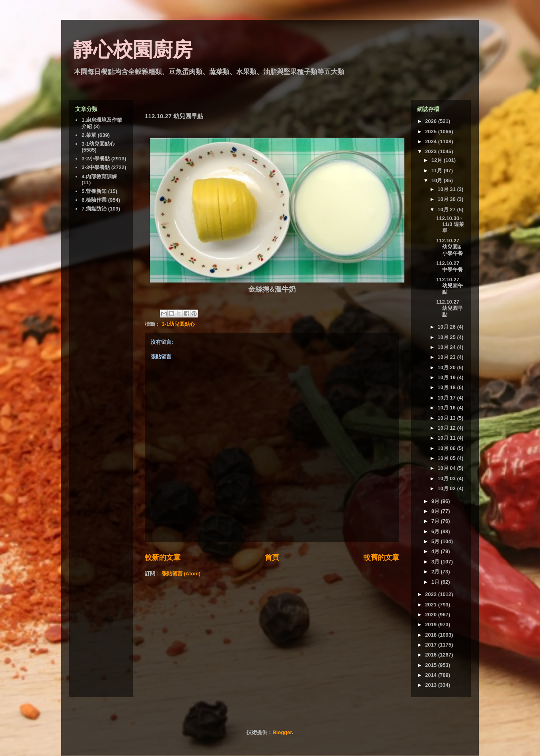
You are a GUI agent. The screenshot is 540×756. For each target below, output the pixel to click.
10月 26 (447, 327)
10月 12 (447, 428)
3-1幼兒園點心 (179, 324)
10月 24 (447, 347)
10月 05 (447, 458)
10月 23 (447, 357)
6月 (436, 531)
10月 (438, 180)
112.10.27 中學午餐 (450, 266)
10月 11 (447, 438)
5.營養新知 (94, 191)
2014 (432, 675)
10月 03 (447, 478)
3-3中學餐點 (96, 167)
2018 (432, 635)
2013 (432, 685)
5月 (436, 541)
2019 (432, 624)
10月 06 (447, 448)
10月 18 (447, 387)
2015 (432, 665)
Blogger (282, 732)
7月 (436, 521)
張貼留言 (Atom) (181, 574)
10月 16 (447, 408)
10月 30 (447, 199)
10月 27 (447, 209)
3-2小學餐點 (96, 159)
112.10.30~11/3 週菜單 (450, 224)
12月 (438, 160)
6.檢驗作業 (94, 200)
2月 (436, 572)
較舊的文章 (381, 557)
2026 (432, 121)
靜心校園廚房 (133, 50)
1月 (436, 582)
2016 (432, 655)
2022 (432, 594)
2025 (432, 132)
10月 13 (447, 418)
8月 (436, 511)
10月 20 (447, 367)
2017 (432, 645)
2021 (432, 605)
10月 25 (447, 337)
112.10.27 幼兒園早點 (450, 308)
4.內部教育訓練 (99, 176)
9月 (436, 501)
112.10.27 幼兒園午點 (450, 286)
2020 (432, 615)
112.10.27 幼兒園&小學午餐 (450, 247)
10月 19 (447, 377)
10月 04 (447, 468)
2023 (432, 151)
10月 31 (447, 189)
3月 (436, 562)
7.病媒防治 (94, 209)
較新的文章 (163, 557)
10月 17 (447, 398)
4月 (436, 551)
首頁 (272, 557)
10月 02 (447, 488)
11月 (438, 170)
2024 (432, 141)
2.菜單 (89, 135)
